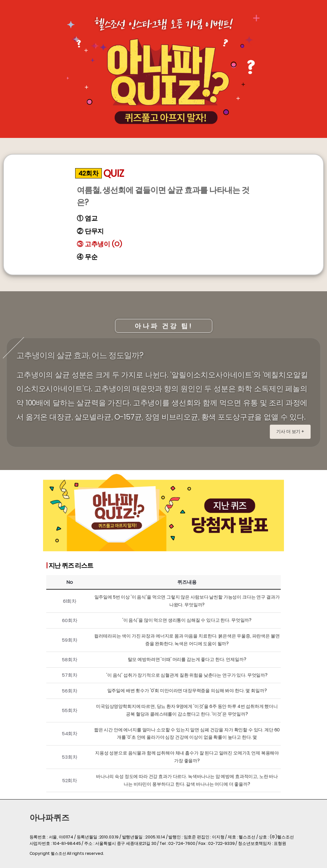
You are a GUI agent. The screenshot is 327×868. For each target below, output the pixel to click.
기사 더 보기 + (290, 431)
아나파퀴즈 (49, 818)
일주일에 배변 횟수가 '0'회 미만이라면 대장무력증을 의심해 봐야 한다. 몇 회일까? (187, 691)
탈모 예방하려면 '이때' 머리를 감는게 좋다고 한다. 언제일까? (187, 659)
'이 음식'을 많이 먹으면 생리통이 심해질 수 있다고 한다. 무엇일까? (187, 620)
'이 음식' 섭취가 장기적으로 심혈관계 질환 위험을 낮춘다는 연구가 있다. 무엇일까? (187, 675)
